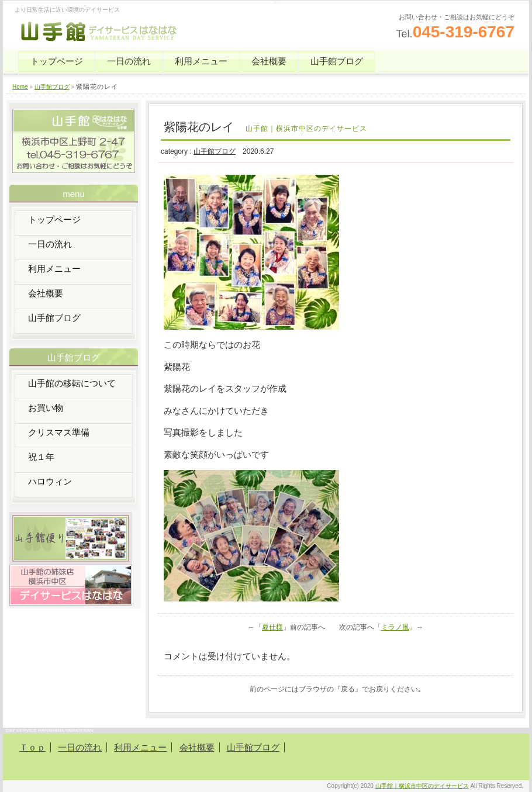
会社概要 (269, 61)
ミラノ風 (395, 627)
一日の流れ (129, 61)
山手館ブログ (337, 61)
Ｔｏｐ (32, 747)
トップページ (57, 61)
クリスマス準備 (59, 432)
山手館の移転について (72, 383)
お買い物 (46, 408)
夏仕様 (272, 627)
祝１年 (41, 457)
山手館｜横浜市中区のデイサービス (422, 786)
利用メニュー (201, 61)
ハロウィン (50, 481)
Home (20, 87)
